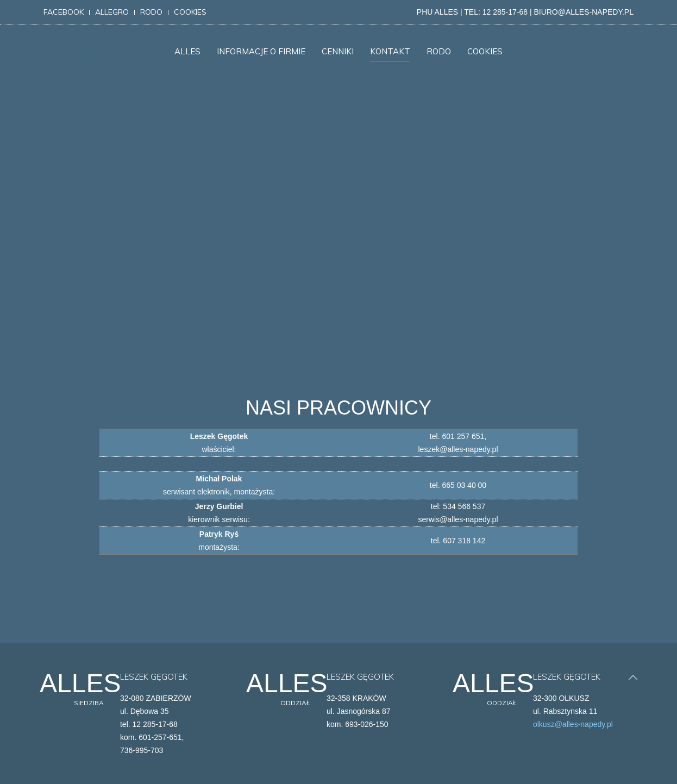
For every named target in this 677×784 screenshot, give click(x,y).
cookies (190, 12)
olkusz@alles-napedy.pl (573, 724)
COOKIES (485, 51)
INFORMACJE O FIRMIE (261, 51)
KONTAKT (390, 51)
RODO (439, 51)
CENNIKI (338, 51)
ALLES (187, 51)
